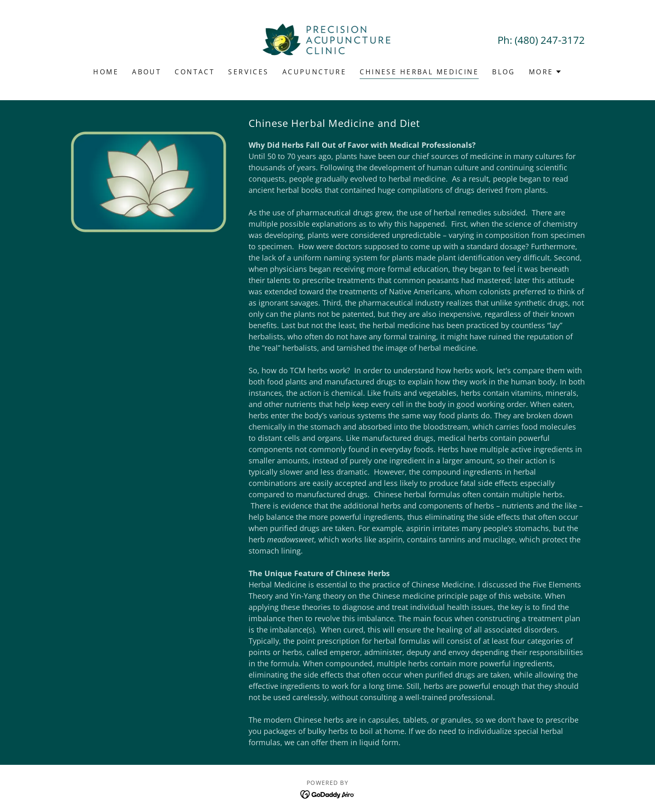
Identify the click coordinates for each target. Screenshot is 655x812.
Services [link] (248, 72)
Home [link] (106, 72)
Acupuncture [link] (315, 72)
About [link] (147, 72)
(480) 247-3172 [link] (550, 40)
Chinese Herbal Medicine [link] (419, 72)
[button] (545, 72)
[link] (328, 39)
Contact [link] (195, 72)
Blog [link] (504, 72)
